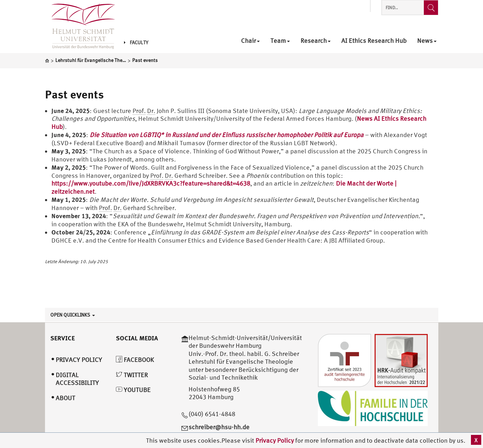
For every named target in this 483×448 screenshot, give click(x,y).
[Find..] (431, 8)
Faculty (136, 42)
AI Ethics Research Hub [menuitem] (374, 41)
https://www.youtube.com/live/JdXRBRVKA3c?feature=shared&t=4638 (151, 183)
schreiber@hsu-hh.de (219, 427)
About (65, 398)
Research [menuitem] (316, 41)
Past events (74, 94)
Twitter (132, 375)
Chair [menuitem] (250, 41)
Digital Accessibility (77, 379)
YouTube (133, 390)
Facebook (135, 360)
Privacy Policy (275, 440)
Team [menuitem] (280, 41)
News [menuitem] (427, 41)
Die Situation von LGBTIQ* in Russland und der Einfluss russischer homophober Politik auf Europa (227, 135)
